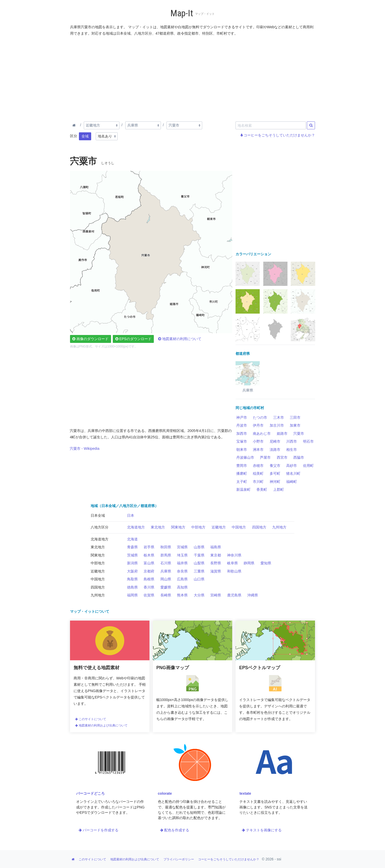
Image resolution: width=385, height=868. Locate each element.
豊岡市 (242, 466)
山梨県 (199, 563)
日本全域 (98, 515)
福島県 (216, 547)
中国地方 (239, 527)
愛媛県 (166, 587)
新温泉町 (243, 489)
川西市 (292, 441)
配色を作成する (175, 830)
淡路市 (275, 450)
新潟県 (132, 563)
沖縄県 (253, 595)
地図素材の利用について (180, 339)
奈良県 (182, 571)
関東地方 (178, 527)
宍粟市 (299, 433)
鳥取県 (132, 579)
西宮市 (282, 457)
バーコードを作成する (99, 830)
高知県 (182, 587)
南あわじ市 (262, 433)
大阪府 (132, 571)
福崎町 (292, 482)
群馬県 (166, 555)
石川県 (166, 563)
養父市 (275, 466)
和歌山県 (234, 571)
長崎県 (166, 595)
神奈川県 (234, 555)
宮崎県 (216, 595)
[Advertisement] (193, 78)
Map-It (182, 13)
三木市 (279, 417)
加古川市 (277, 425)
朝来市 (242, 450)
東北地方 (158, 527)
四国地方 (259, 527)
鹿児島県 (234, 595)
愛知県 (266, 563)
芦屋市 (265, 457)
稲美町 (258, 473)
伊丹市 (258, 425)
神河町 (275, 482)
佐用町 (308, 466)
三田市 (295, 417)
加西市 (242, 433)
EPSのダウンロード (133, 339)
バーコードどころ (90, 793)
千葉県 (199, 555)
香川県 (149, 587)
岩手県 (149, 547)
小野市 (258, 441)
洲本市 (258, 450)
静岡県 (249, 563)
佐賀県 (149, 595)
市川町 (258, 482)
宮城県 (182, 547)
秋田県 (166, 547)
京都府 (149, 571)
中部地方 (198, 527)
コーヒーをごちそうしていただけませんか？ (278, 135)
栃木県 (149, 555)
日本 (131, 515)
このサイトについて (91, 719)
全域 (85, 136)
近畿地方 (219, 527)
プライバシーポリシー (179, 859)
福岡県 (132, 595)
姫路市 (282, 433)
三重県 (199, 571)
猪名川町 (293, 473)
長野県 (216, 563)
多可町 (275, 473)
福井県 (182, 563)
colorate (165, 793)
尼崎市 (275, 441)
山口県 (199, 579)
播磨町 (242, 473)
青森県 (132, 547)
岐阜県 (232, 563)
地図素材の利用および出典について (101, 725)
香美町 (262, 489)
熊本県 (182, 595)
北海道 (132, 539)
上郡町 (279, 489)
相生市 (292, 450)
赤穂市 (258, 466)
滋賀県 (216, 571)
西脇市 (299, 457)
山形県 (199, 547)
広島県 (182, 579)
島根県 (149, 579)
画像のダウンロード (90, 339)
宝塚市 (242, 441)
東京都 (216, 555)
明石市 (308, 441)
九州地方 (279, 527)
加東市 (295, 425)
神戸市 (242, 417)
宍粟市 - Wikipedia (85, 449)
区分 (74, 136)
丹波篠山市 (245, 457)
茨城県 (132, 555)
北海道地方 (136, 527)
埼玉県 (182, 555)
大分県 (199, 595)
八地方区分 (100, 527)
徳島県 (132, 587)
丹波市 (242, 425)
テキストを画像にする (262, 830)
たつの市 (260, 417)
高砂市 (292, 466)
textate (245, 793)
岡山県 (166, 579)
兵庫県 (166, 571)
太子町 (242, 482)
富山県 (149, 563)
